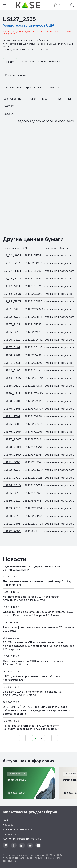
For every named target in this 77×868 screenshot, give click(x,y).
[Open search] (72, 5)
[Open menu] (5, 5)
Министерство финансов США (29, 25)
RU (58, 5)
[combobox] (58, 5)
